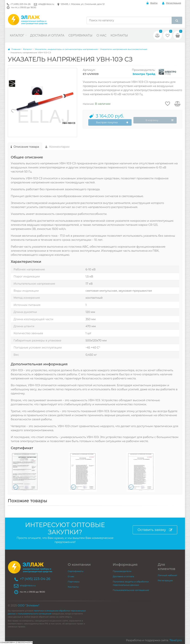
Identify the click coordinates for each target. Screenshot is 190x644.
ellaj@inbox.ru (46, 4)
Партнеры (74, 582)
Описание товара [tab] (25, 147)
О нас (101, 35)
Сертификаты (80, 35)
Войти (152, 3)
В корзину (159, 120)
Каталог (17, 35)
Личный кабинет (167, 575)
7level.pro (176, 640)
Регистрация (172, 3)
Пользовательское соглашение (131, 590)
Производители (122, 571)
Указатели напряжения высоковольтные (124, 49)
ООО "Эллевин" (28, 606)
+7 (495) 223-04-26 (20, 4)
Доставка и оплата (47, 35)
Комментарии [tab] (57, 147)
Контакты (119, 35)
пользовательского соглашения (35, 614)
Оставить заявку (155, 530)
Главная (14, 49)
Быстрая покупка (112, 123)
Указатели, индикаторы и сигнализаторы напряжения (66, 49)
